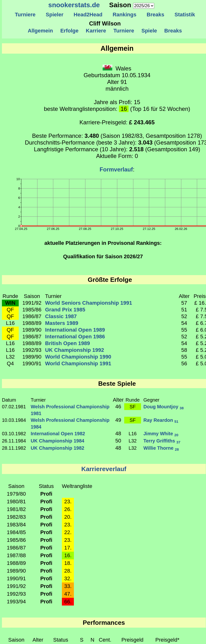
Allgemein (40, 31)
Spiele (149, 31)
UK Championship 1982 (57, 448)
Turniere (25, 15)
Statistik (185, 15)
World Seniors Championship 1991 (89, 303)
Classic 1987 (61, 316)
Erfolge (69, 31)
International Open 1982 (58, 434)
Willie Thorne (161, 448)
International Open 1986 (75, 337)
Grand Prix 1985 (65, 310)
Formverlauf (116, 169)
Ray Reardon (161, 420)
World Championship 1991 (78, 363)
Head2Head (88, 15)
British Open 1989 (68, 343)
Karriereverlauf (104, 469)
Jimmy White (161, 434)
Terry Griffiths (162, 441)
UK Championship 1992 (75, 350)
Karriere (96, 31)
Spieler (55, 15)
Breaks (155, 15)
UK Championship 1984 (57, 441)
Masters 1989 (62, 323)
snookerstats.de (74, 5)
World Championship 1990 (78, 357)
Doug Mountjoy (164, 407)
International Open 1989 (75, 330)
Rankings (124, 15)
